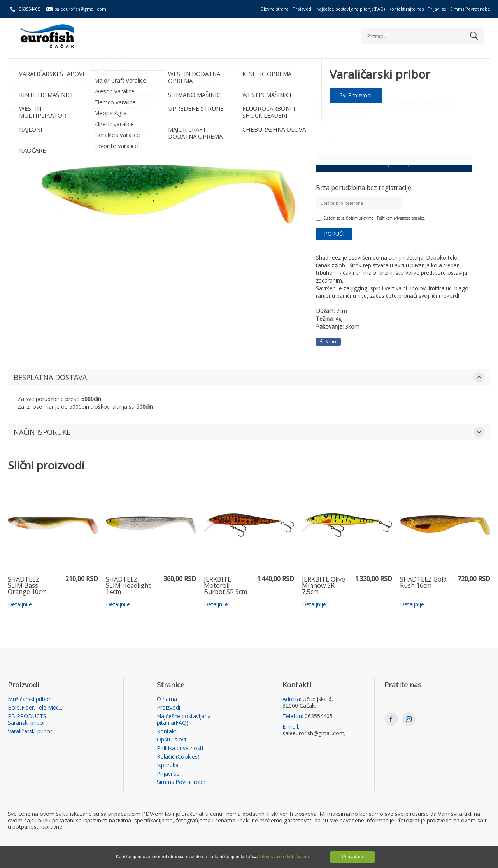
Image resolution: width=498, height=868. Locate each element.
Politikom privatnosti (394, 218)
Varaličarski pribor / (67, 87)
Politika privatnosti (180, 748)
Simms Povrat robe (470, 9)
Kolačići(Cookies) (178, 757)
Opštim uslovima (360, 218)
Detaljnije (26, 605)
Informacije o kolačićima (284, 857)
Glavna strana (274, 9)
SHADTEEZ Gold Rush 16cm (423, 583)
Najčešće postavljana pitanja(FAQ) (351, 9)
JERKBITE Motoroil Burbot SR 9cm (225, 586)
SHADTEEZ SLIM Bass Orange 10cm (27, 586)
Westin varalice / (133, 87)
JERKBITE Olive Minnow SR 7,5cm (324, 586)
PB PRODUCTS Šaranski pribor (185, 64)
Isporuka (168, 765)
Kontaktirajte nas (406, 9)
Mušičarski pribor (35, 64)
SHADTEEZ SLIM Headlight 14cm (128, 586)
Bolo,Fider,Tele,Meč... (102, 64)
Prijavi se (437, 9)
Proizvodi (302, 9)
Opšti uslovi (171, 740)
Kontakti (167, 732)
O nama (167, 699)
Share (328, 342)
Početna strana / (26, 87)
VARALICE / (102, 87)
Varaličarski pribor (266, 64)
